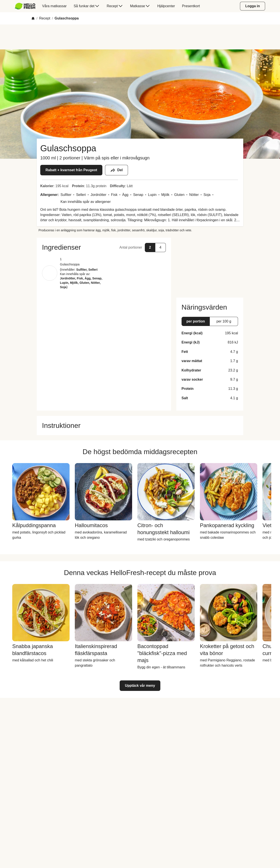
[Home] (33, 18)
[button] (104, 247)
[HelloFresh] (25, 6)
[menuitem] (27, 6)
